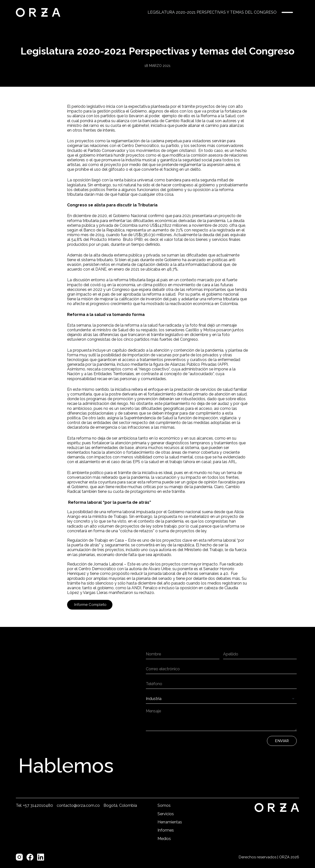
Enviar (282, 741)
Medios (164, 839)
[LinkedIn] (41, 857)
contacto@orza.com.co (78, 805)
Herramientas (170, 822)
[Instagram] (19, 857)
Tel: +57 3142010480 (34, 805)
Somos (164, 805)
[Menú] (287, 12)
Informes (166, 830)
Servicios (166, 814)
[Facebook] (30, 857)
